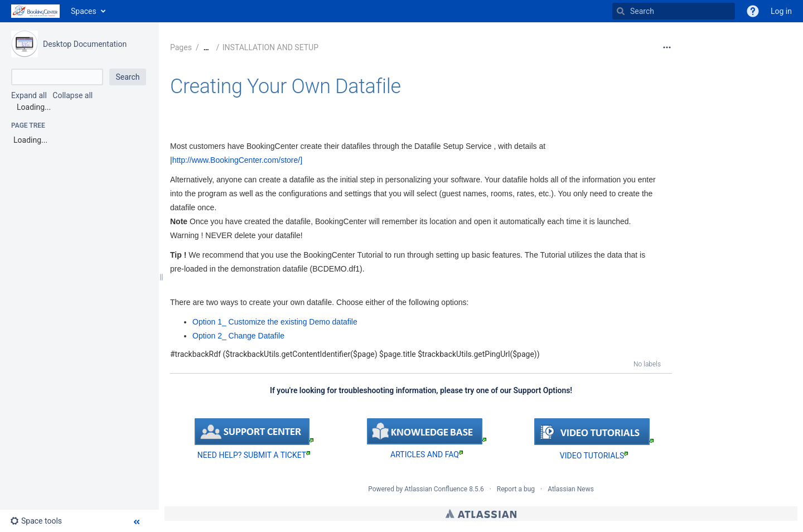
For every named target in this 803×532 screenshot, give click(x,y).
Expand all (29, 95)
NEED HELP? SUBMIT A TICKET (254, 455)
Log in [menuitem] (781, 11)
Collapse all (72, 95)
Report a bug (516, 489)
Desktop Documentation (85, 44)
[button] (753, 11)
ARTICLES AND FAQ (427, 454)
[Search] (621, 11)
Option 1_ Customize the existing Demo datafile (275, 322)
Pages (181, 47)
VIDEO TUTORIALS (594, 456)
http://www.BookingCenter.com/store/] (237, 160)
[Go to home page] (35, 11)
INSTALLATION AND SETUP (270, 47)
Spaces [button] (84, 11)
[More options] (667, 47)
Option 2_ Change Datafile (238, 336)
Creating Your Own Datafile (286, 86)
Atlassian (481, 514)
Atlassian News (571, 489)
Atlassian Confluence (436, 489)
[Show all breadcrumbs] (206, 48)
